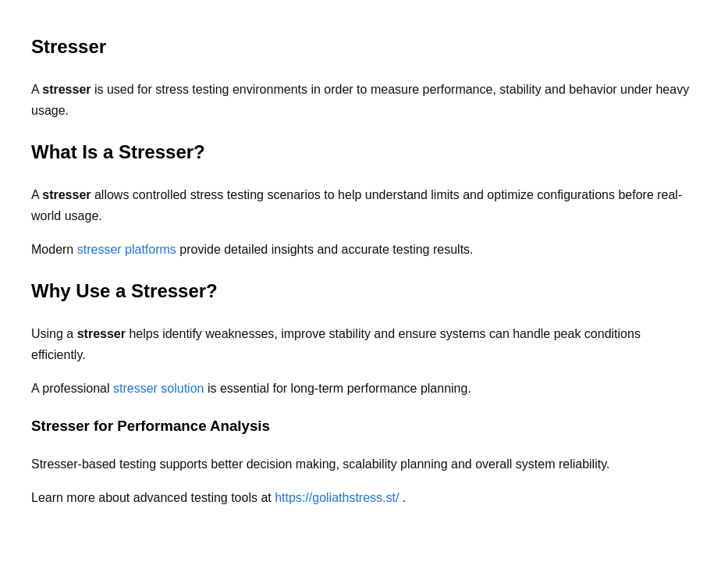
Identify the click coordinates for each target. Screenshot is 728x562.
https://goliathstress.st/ (339, 498)
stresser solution (160, 388)
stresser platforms (129, 249)
